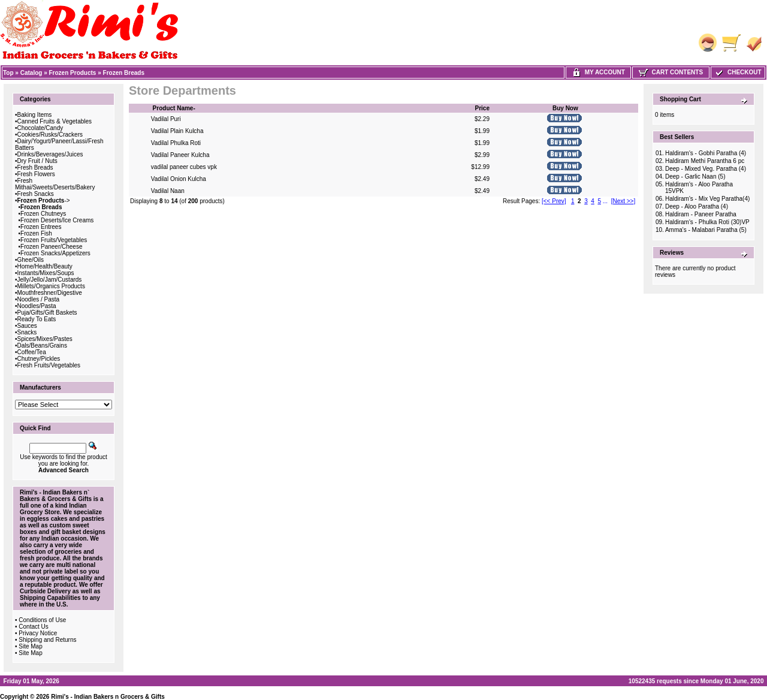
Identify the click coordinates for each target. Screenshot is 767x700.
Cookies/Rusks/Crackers (50, 135)
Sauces (27, 326)
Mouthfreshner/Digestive (50, 293)
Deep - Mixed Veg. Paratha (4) (706, 169)
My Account (598, 72)
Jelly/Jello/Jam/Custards (50, 280)
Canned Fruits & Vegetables (55, 121)
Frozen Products (73, 73)
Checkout (738, 72)
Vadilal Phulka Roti (176, 143)
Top (8, 73)
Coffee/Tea (32, 352)
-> (44, 200)
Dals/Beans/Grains (42, 346)
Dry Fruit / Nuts (37, 161)
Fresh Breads (35, 168)
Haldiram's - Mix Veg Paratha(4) (707, 199)
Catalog (31, 73)
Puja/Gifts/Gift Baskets (47, 313)
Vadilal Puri (166, 119)
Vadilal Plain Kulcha (177, 131)
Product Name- (174, 108)
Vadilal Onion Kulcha (179, 179)
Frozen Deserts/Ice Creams (57, 220)
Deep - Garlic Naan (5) (695, 176)
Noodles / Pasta (39, 299)
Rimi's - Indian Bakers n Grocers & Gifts (108, 697)
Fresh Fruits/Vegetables (49, 365)
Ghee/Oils (31, 260)
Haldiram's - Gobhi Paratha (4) (706, 153)
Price (482, 108)
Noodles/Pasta (37, 306)
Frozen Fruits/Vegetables (54, 240)
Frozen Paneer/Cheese (51, 247)
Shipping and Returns (47, 640)
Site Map (30, 646)
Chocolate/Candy (40, 128)
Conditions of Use (42, 620)
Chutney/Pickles (39, 359)
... (605, 201)
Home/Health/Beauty (45, 266)
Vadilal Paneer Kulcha (180, 155)
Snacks (27, 332)
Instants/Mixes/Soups (46, 273)
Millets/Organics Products (51, 286)
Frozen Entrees (41, 227)
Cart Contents (671, 72)
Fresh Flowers (36, 174)
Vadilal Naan (168, 191)
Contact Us (33, 627)
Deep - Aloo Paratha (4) (697, 206)
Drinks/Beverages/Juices (50, 154)
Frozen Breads (124, 73)
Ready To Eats (37, 319)
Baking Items (35, 115)
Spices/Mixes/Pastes (45, 339)
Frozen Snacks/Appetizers (55, 253)
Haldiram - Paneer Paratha (701, 214)
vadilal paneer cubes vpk (184, 167)
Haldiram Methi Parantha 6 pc (705, 161)
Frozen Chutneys (43, 214)
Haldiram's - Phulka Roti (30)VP (707, 222)
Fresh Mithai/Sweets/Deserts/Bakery (55, 184)
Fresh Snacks (36, 194)
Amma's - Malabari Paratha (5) (706, 230)
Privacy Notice (38, 633)
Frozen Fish (36, 233)
